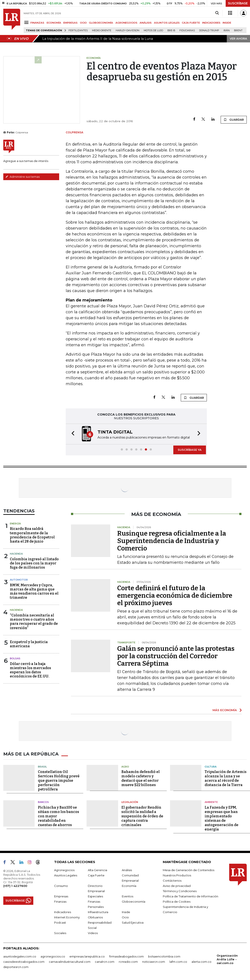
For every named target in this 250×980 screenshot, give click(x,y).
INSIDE (227, 23)
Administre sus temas (23, 177)
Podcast (60, 923)
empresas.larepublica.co (87, 956)
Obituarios (95, 917)
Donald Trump (209, 30)
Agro (125, 767)
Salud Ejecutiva (133, 923)
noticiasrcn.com (154, 962)
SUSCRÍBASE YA (190, 450)
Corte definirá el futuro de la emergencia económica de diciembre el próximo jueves (175, 595)
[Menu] (27, 22)
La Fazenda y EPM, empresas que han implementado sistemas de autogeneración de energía (222, 818)
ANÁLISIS (146, 23)
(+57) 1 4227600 (15, 886)
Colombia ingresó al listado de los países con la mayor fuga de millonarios (34, 563)
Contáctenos (172, 881)
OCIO (83, 23)
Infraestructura (98, 912)
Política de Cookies (177, 902)
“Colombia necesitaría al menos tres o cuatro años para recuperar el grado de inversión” (34, 622)
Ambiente (211, 802)
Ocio (125, 917)
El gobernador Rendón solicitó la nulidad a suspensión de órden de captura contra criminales (142, 816)
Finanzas (60, 902)
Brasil (42, 767)
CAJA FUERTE (191, 23)
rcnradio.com (128, 962)
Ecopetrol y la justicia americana (29, 644)
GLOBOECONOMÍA (101, 23)
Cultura (211, 767)
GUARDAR (234, 120)
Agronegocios (64, 870)
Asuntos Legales (66, 875)
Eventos (128, 896)
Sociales (60, 933)
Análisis (127, 870)
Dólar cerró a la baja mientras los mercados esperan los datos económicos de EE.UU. (30, 670)
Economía (129, 886)
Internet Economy (67, 917)
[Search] (217, 13)
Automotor (19, 580)
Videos (93, 933)
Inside (126, 912)
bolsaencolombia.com (164, 956)
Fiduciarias (187, 30)
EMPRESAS (70, 23)
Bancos (43, 802)
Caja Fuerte (96, 875)
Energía (15, 524)
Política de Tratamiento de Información (191, 896)
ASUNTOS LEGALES (167, 23)
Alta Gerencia (98, 870)
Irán (227, 30)
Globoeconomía (134, 902)
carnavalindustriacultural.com (70, 962)
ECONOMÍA (54, 23)
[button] (72, 434)
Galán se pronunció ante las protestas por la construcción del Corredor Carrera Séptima (176, 656)
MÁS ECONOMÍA (225, 710)
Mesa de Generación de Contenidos (189, 870)
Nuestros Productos (177, 875)
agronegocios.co (53, 956)
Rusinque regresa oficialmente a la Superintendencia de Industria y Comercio (172, 541)
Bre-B (171, 30)
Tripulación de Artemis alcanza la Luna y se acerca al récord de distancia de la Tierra (226, 778)
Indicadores (63, 912)
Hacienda (16, 554)
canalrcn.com (105, 962)
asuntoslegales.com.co (20, 956)
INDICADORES (211, 23)
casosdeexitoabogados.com (24, 962)
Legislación (130, 802)
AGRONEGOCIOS (126, 23)
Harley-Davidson (128, 30)
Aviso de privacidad (177, 886)
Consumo (61, 886)
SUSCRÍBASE (238, 3)
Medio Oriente (102, 30)
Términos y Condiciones (180, 891)
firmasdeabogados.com (126, 956)
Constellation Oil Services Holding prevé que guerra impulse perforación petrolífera (59, 781)
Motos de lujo (153, 30)
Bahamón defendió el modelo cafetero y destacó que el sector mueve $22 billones (141, 778)
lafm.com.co (178, 962)
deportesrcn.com (16, 967)
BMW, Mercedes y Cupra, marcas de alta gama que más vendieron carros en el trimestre (34, 591)
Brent (238, 30)
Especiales (95, 896)
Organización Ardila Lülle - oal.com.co (227, 959)
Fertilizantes (78, 30)
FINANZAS (37, 23)
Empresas (61, 896)
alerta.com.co (201, 962)
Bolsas (15, 658)
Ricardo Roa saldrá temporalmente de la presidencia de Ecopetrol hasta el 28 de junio (32, 535)
